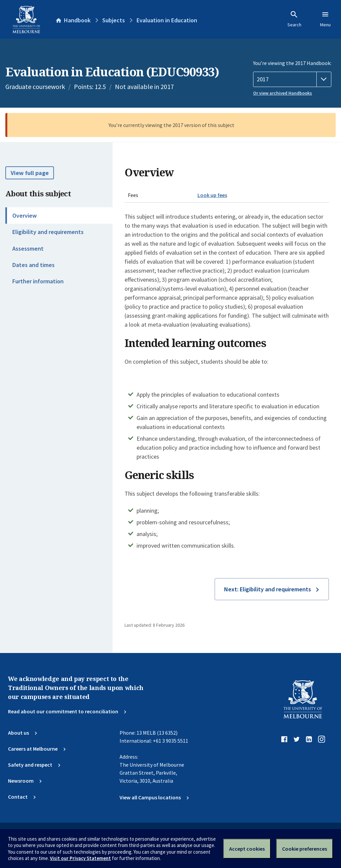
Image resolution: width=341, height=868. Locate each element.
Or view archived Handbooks (283, 93)
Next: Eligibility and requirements (268, 589)
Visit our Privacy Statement (80, 858)
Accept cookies (247, 849)
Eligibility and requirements (48, 232)
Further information (38, 281)
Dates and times (33, 265)
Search (294, 19)
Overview (24, 215)
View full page (30, 173)
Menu (325, 19)
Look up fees (212, 195)
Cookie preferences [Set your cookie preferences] (305, 849)
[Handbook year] (292, 79)
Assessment (28, 248)
